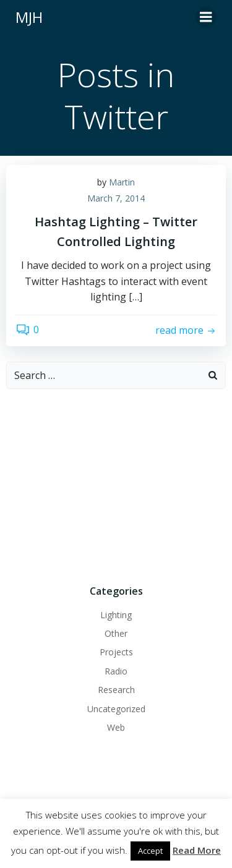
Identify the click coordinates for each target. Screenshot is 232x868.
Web (116, 727)
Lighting (116, 615)
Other (116, 633)
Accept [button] (150, 851)
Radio (116, 671)
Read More (197, 850)
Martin (122, 182)
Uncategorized (116, 709)
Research (116, 690)
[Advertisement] (116, 485)
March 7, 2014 (116, 198)
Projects (116, 652)
